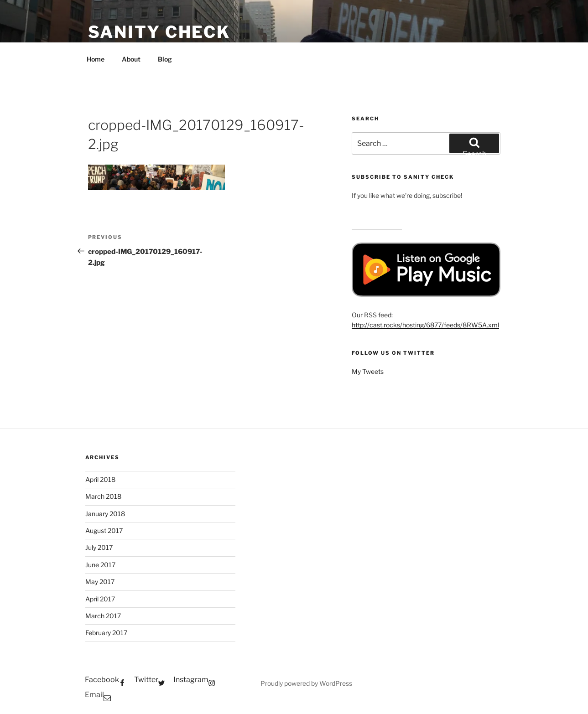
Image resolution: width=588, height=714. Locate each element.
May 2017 (100, 582)
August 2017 (104, 530)
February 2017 (106, 633)
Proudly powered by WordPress (306, 683)
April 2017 (100, 599)
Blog (165, 59)
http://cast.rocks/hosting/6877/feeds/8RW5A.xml (425, 325)
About (131, 59)
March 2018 (103, 496)
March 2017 (103, 616)
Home (96, 59)
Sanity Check (159, 32)
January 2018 (105, 514)
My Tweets (368, 371)
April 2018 (100, 479)
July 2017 (99, 547)
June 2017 (100, 565)
